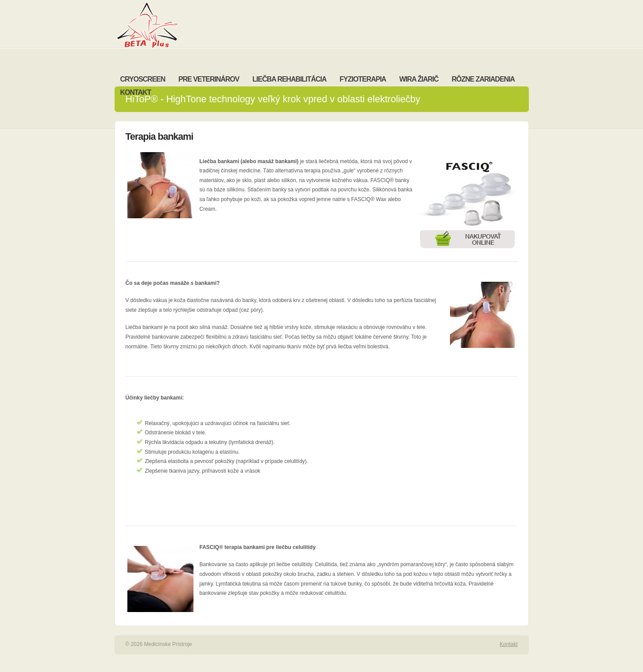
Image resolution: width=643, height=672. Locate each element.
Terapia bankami (160, 136)
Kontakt (509, 644)
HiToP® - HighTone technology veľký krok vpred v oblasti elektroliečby (273, 99)
